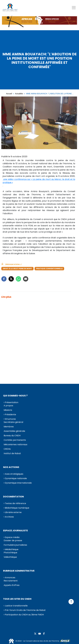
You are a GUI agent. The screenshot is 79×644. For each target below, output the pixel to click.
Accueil (9, 94)
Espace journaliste (15, 531)
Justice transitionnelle (16, 606)
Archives (9, 517)
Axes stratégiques (14, 474)
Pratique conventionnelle (49, 269)
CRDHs (7, 449)
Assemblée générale (14, 431)
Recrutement (11, 581)
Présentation (12, 402)
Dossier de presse (13, 540)
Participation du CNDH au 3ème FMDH (24, 615)
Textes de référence (15, 503)
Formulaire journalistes (15, 545)
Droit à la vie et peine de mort (17, 269)
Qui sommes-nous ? (15, 396)
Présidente (10, 414)
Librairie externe (13, 512)
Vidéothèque (10, 557)
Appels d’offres (12, 585)
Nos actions (11, 467)
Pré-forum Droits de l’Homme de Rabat (25, 610)
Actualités (19, 94)
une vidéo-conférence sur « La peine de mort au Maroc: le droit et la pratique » (39, 181)
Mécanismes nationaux (16, 444)
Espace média (12, 537)
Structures (10, 419)
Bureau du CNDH (12, 436)
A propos (8, 406)
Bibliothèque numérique (17, 508)
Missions (8, 410)
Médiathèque (12, 549)
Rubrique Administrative (19, 571)
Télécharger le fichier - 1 (13, 264)
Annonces (10, 578)
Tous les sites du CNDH (17, 599)
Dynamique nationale (16, 478)
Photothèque (10, 553)
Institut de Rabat (12, 453)
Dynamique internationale (18, 483)
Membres (9, 427)
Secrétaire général (13, 422)
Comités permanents (15, 440)
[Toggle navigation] (74, 8)
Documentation (13, 497)
